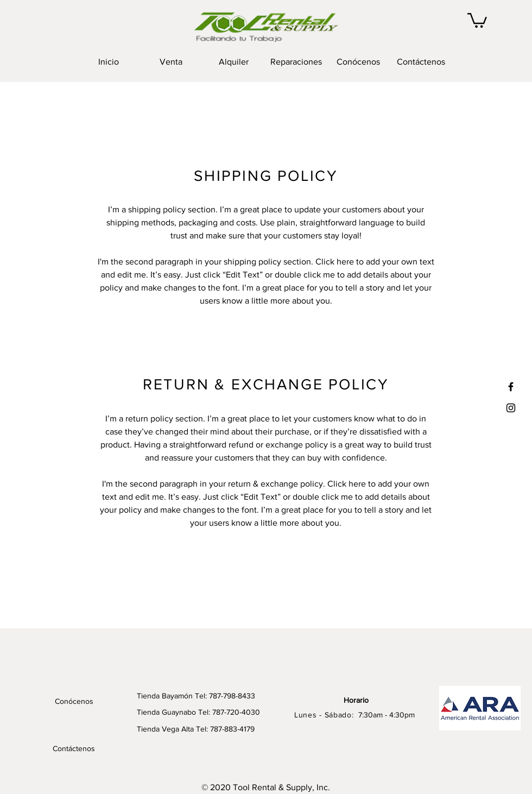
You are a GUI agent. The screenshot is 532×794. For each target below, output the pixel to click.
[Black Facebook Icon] (511, 387)
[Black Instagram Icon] (511, 408)
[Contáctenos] (74, 749)
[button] (477, 20)
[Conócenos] (74, 702)
